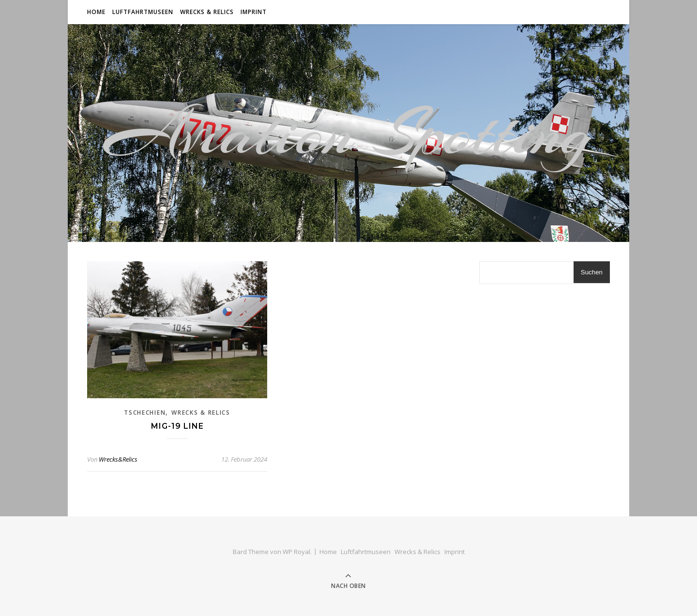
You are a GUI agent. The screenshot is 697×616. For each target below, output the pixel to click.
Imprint (254, 12)
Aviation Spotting (348, 133)
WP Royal (296, 552)
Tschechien (145, 413)
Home (96, 12)
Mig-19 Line (177, 426)
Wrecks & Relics (207, 12)
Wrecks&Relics (118, 459)
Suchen (592, 272)
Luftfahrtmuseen (143, 12)
